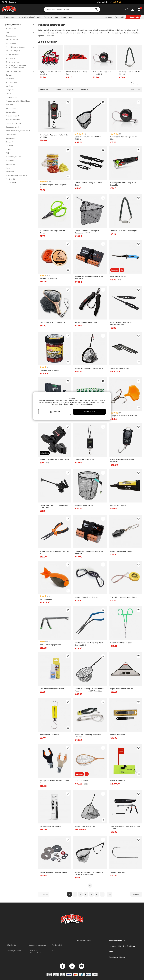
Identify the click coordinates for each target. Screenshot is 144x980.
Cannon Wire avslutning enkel (121, 551)
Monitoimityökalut (12, 54)
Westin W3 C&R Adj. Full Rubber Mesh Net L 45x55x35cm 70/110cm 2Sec (89, 690)
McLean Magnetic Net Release (86, 597)
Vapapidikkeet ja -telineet (19, 47)
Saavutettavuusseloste (38, 945)
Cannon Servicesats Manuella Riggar (53, 872)
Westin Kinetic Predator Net (85, 826)
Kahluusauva (10, 138)
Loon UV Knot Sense (118, 505)
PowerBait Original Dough (49, 370)
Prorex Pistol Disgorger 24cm (51, 645)
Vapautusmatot (11, 82)
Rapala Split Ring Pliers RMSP (86, 322)
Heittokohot (10, 172)
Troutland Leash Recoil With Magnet (129, 73)
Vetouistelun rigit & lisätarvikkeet (18, 101)
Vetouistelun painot (13, 120)
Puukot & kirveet (19, 40)
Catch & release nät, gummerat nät (52, 322)
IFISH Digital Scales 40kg (84, 459)
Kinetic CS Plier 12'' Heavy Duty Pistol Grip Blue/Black (89, 644)
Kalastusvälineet (10, 17)
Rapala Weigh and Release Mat (122, 689)
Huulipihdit (10, 90)
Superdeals (133, 17)
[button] (125, 2)
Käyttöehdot (12, 945)
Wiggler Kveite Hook (118, 872)
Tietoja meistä (57, 945)
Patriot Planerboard (118, 780)
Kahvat (8, 94)
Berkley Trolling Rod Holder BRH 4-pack (54, 459)
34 (110, 894)
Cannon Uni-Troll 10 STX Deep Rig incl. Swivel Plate (54, 506)
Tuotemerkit (120, 17)
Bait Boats (9, 86)
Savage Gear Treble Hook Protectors (124, 416)
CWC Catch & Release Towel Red (77, 73)
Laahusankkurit (11, 97)
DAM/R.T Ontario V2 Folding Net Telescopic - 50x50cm (87, 232)
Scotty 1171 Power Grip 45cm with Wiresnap (88, 736)
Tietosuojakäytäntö (14, 951)
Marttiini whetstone (118, 735)
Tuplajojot (9, 146)
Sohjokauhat (10, 164)
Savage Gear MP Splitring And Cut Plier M (54, 552)
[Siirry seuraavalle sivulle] (136, 894)
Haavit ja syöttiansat (19, 71)
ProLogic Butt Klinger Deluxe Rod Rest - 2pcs (54, 782)
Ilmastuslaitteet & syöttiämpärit (17, 175)
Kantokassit (10, 79)
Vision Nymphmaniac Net (84, 505)
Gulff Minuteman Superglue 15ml (52, 689)
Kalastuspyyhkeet (12, 127)
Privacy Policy (68, 404)
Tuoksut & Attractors (13, 123)
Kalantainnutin (11, 134)
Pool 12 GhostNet (81, 780)
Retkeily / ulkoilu (67, 17)
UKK (53, 951)
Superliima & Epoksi (19, 51)
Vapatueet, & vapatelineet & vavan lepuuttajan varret (19, 67)
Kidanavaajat (11, 58)
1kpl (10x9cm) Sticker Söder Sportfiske (50, 73)
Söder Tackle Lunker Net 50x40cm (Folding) (88, 138)
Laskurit (9, 149)
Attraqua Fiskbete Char (48, 278)
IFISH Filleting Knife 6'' (119, 276)
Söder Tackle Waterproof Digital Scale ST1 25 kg (54, 136)
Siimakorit (9, 142)
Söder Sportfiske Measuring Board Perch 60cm (123, 184)
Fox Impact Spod (46, 599)
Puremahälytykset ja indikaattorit (19, 131)
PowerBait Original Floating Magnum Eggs (53, 186)
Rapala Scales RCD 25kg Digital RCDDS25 (122, 461)
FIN (10, 2)
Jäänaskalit (10, 160)
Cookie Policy (87, 404)
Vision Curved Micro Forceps (121, 643)
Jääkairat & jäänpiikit (19, 157)
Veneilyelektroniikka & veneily (30, 17)
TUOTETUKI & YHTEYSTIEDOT (35, 952)
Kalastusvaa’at (11, 36)
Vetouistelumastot (12, 116)
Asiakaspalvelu (102, 2)
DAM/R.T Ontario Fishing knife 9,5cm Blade (89, 184)
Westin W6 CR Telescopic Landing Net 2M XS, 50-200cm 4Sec (89, 873)
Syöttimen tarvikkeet (19, 62)
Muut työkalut (19, 183)
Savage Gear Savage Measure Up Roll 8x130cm (89, 552)
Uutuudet (108, 17)
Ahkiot (8, 168)
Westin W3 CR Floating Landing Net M (89, 368)
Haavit (19, 32)
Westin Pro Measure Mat (120, 368)
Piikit (7, 153)
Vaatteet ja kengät (51, 17)
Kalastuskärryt (11, 112)
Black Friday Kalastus (117, 957)
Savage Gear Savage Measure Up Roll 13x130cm (89, 278)
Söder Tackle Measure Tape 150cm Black (103, 73)
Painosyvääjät (11, 108)
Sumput (9, 75)
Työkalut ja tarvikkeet (18, 25)
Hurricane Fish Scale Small (49, 735)
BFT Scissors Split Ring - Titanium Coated (52, 232)
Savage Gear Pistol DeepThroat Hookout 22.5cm (125, 827)
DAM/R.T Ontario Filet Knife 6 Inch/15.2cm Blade (121, 323)
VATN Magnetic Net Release (50, 826)
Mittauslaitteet (11, 43)
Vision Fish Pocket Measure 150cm (123, 597)
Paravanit (9, 105)
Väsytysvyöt (10, 179)
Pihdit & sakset (19, 28)
